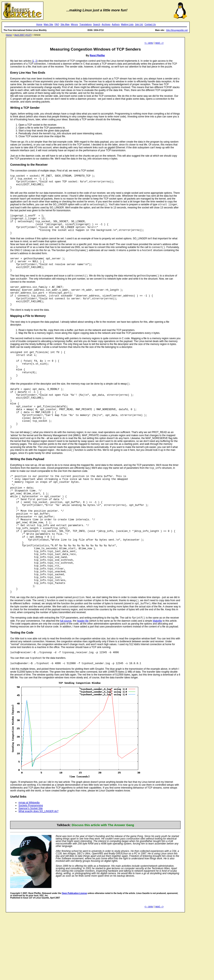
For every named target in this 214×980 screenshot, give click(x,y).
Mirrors (74, 24)
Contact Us (150, 24)
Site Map (65, 24)
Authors (116, 24)
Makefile (157, 682)
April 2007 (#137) (23, 35)
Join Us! (139, 24)
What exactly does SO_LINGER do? (38, 874)
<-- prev (149, 43)
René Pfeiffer (97, 55)
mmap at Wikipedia (29, 865)
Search (97, 24)
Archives (106, 24)
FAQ (57, 24)
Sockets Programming (31, 868)
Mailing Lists (127, 24)
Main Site (49, 24)
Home (39, 24)
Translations (86, 24)
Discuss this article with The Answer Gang (103, 887)
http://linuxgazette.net (177, 30)
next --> (159, 43)
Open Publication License (74, 956)
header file (83, 682)
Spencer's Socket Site (30, 871)
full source (66, 682)
